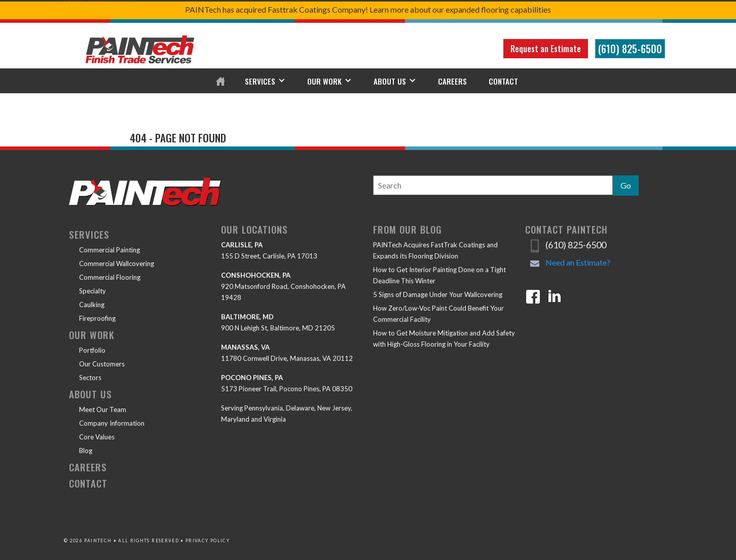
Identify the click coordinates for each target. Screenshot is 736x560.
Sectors (90, 378)
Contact (503, 81)
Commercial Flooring (110, 277)
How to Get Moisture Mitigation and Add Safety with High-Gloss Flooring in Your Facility (444, 339)
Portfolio (92, 350)
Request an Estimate (546, 49)
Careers (452, 81)
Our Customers (102, 364)
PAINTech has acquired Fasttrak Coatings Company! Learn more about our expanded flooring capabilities (368, 9)
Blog (86, 451)
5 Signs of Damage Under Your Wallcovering (438, 294)
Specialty (93, 291)
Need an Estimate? (578, 262)
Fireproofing (97, 318)
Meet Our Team (103, 409)
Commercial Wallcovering (117, 264)
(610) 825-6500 (630, 49)
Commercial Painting (109, 250)
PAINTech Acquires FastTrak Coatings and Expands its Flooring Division (435, 250)
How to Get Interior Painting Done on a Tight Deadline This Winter (439, 275)
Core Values (97, 437)
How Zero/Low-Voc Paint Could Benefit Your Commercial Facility (438, 314)
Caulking (92, 305)
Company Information (112, 423)
